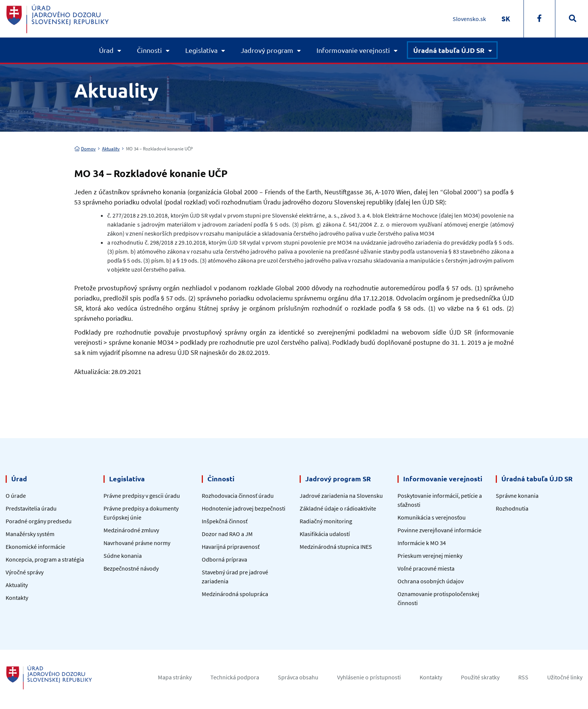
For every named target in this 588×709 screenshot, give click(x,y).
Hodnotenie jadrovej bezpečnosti (244, 508)
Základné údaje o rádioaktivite (338, 508)
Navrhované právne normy (137, 543)
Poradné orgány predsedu (39, 521)
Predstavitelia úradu (31, 508)
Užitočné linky (565, 677)
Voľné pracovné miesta (426, 568)
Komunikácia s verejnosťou (432, 517)
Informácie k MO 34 (422, 543)
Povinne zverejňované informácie (439, 530)
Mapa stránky (175, 677)
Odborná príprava (224, 559)
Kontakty (17, 598)
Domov (85, 149)
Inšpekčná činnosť (225, 521)
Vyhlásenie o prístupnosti (369, 677)
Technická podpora (235, 677)
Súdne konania (123, 556)
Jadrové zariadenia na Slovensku (341, 496)
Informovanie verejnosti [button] (353, 50)
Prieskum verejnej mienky (430, 556)
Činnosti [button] (149, 50)
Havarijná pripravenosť (231, 547)
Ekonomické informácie (35, 547)
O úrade (16, 496)
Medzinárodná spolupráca (235, 594)
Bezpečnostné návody (131, 568)
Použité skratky (480, 677)
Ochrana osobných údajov (430, 581)
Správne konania (517, 496)
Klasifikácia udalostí (325, 534)
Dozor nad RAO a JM (227, 534)
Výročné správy (25, 572)
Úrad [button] (106, 50)
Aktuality (111, 149)
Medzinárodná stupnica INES (336, 547)
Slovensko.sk (469, 19)
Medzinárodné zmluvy (131, 530)
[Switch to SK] (506, 19)
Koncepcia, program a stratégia (45, 559)
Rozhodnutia (512, 508)
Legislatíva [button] (201, 50)
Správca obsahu (298, 677)
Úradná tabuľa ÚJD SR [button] (449, 50)
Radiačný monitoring (326, 521)
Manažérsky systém (30, 534)
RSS (523, 677)
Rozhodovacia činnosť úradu (238, 496)
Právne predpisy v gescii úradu (142, 496)
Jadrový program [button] (267, 50)
